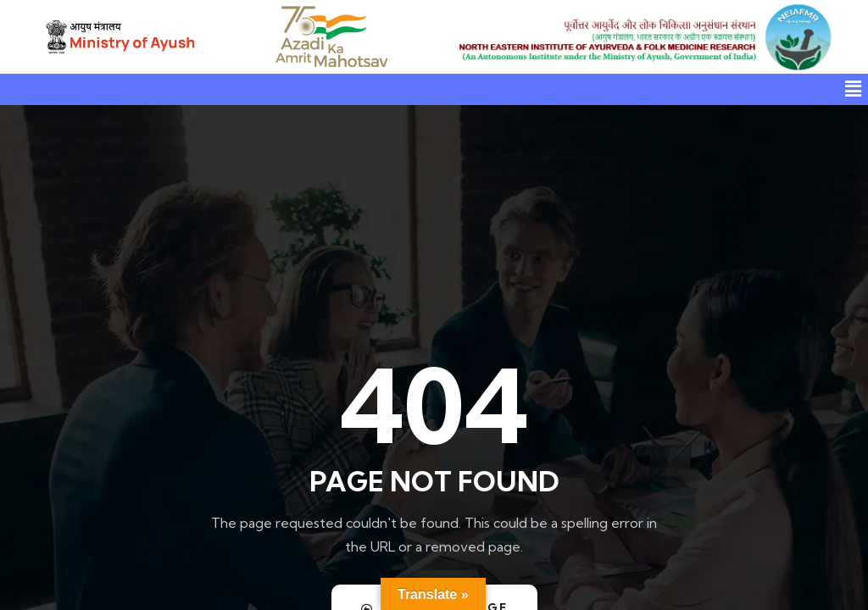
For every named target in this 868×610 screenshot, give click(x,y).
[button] (854, 89)
